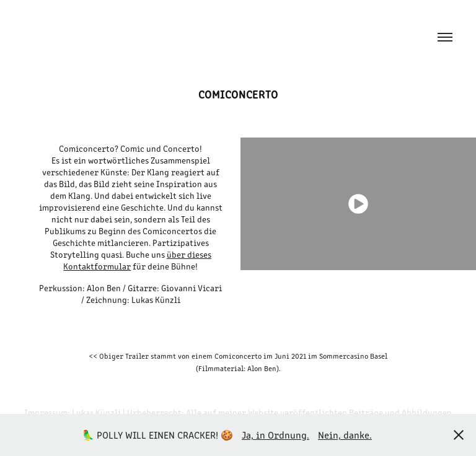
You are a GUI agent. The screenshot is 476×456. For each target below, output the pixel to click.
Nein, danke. (345, 435)
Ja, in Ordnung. (275, 435)
